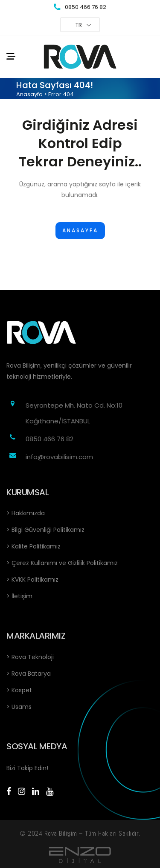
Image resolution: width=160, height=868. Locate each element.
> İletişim (19, 596)
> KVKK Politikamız (32, 580)
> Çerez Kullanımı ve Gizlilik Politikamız (62, 563)
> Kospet (19, 690)
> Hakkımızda (26, 513)
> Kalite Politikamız (33, 546)
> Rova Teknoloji (30, 657)
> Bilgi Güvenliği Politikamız (45, 530)
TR (79, 25)
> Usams (19, 707)
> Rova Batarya (29, 674)
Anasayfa (29, 94)
